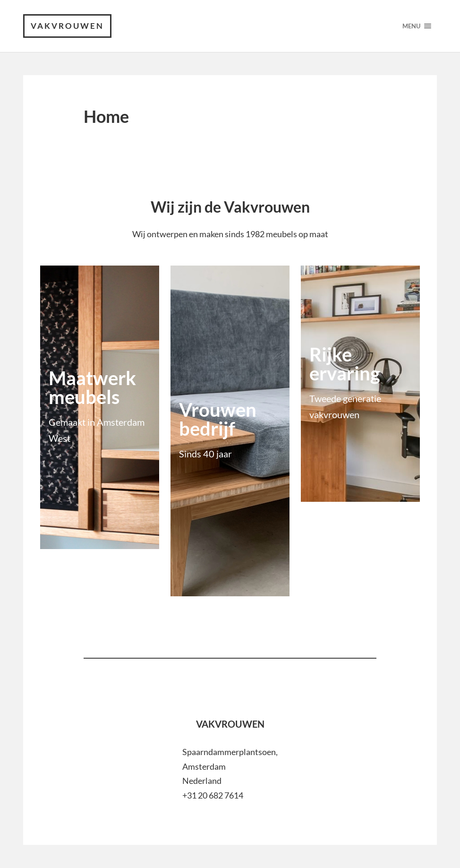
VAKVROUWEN (67, 26)
